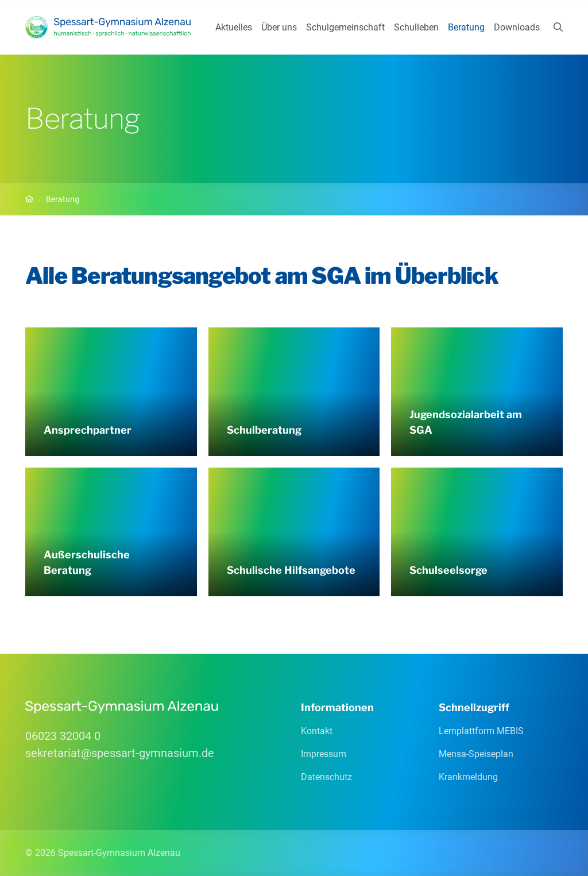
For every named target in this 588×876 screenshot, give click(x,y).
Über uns (279, 27)
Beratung (466, 27)
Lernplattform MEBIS (481, 731)
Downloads (517, 27)
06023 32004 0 (63, 736)
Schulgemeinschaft (345, 27)
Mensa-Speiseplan (476, 754)
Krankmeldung (468, 777)
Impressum (324, 754)
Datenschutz (326, 777)
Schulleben (416, 27)
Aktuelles (234, 27)
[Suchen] (558, 28)
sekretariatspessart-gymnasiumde (120, 753)
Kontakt (317, 731)
